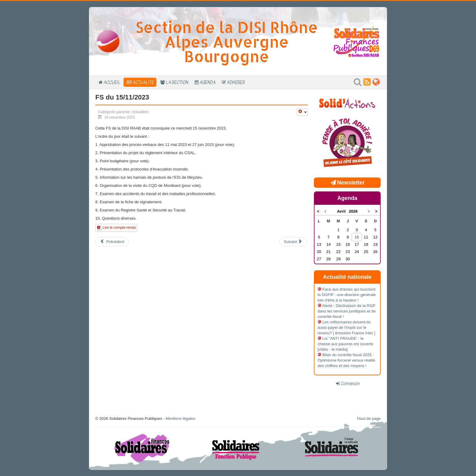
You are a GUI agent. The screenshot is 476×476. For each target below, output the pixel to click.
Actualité (143, 82)
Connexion (350, 383)
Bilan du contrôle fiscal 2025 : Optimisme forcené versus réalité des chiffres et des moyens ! (346, 360)
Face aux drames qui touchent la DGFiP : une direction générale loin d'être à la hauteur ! (347, 295)
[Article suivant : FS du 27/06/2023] (294, 242)
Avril (343, 211)
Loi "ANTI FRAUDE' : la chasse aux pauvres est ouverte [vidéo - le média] (345, 344)
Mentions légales (180, 419)
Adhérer (236, 82)
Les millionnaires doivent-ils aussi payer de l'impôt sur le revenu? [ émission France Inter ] (346, 327)
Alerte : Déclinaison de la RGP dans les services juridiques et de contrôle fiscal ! (347, 311)
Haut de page (369, 419)
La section (177, 82)
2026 (353, 211)
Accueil (112, 82)
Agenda (207, 82)
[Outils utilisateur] (302, 112)
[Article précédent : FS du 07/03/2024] (112, 242)
